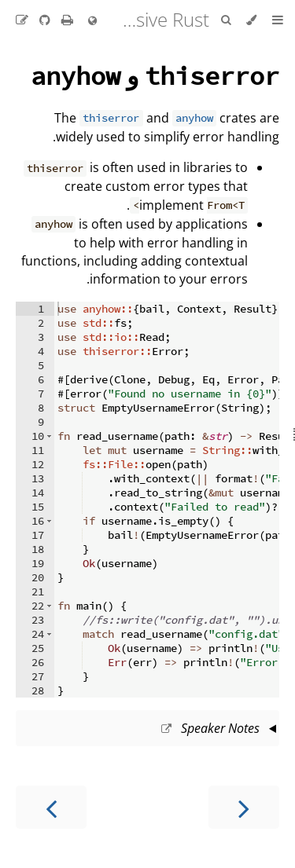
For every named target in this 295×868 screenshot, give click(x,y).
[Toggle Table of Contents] (278, 20)
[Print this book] (66, 20)
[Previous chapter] (244, 807)
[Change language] (92, 21)
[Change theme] (251, 20)
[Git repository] (43, 20)
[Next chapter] (51, 807)
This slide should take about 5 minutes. (147, 730)
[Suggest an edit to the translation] (22, 20)
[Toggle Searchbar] (226, 20)
